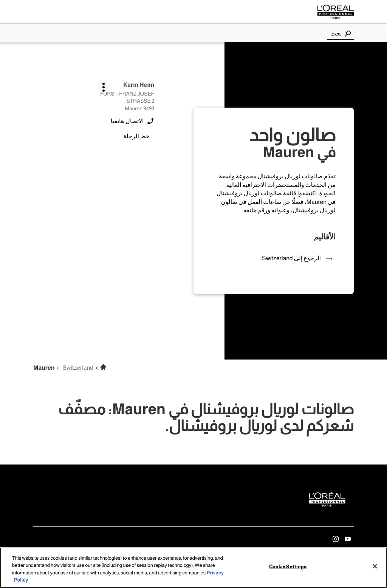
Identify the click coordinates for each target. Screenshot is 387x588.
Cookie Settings (288, 567)
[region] (193, 568)
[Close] (375, 566)
